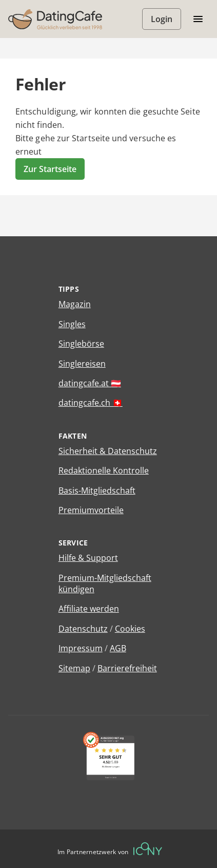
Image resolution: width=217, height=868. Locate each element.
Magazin (75, 304)
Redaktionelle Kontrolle (104, 470)
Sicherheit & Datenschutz (108, 451)
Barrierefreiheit (127, 668)
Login (162, 19)
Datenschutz (83, 629)
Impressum (81, 648)
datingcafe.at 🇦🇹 (90, 383)
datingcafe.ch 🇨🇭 (91, 403)
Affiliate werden (89, 609)
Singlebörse (81, 344)
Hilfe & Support (88, 558)
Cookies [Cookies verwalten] (130, 629)
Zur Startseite (50, 169)
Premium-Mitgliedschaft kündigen (105, 583)
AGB (118, 648)
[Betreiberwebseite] (148, 849)
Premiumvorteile (91, 510)
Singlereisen (82, 364)
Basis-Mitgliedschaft (97, 490)
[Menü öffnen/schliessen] (198, 19)
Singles (72, 324)
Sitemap (74, 668)
